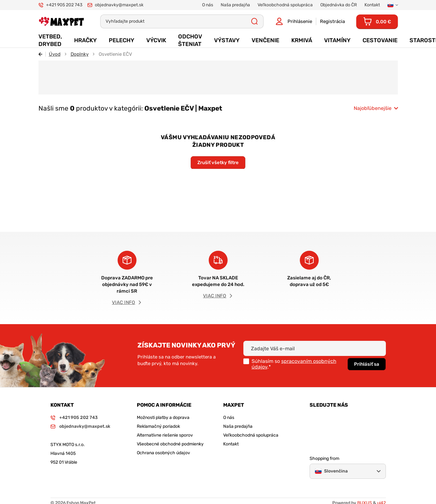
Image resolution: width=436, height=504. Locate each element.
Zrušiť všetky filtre (218, 163)
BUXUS (365, 491)
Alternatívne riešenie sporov (165, 435)
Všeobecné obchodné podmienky (170, 444)
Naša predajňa (238, 426)
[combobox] (376, 108)
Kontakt (231, 444)
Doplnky (80, 54)
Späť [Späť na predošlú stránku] (42, 54)
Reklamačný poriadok (158, 426)
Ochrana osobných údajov (163, 453)
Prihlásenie (300, 21)
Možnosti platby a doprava (163, 418)
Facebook (331, 417)
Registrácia (332, 21)
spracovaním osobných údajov (294, 364)
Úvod (55, 54)
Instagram (314, 417)
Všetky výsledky (255, 21)
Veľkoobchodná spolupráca (251, 435)
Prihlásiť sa (367, 364)
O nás (229, 418)
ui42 (381, 491)
